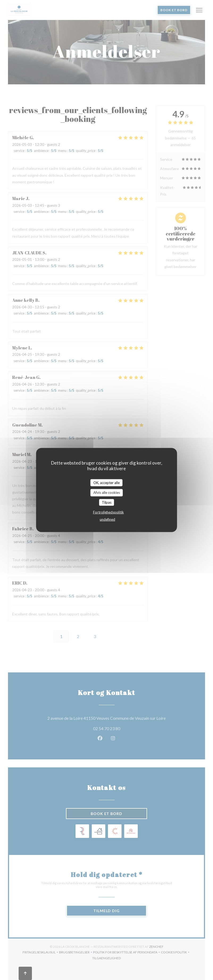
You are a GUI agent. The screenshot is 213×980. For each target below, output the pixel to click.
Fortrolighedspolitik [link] (108, 512)
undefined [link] (107, 519)
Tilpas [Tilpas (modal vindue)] (107, 502)
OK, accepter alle (106, 482)
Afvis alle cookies (107, 493)
